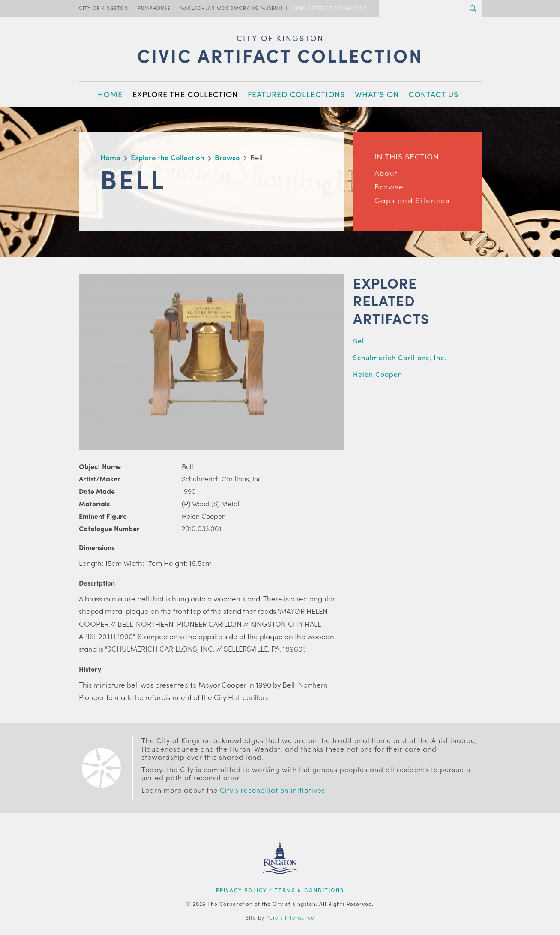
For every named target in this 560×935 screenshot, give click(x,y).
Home (110, 94)
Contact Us (434, 94)
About (386, 173)
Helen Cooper (377, 374)
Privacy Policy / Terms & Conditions (280, 890)
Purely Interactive (290, 917)
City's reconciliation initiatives (273, 790)
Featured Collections (296, 94)
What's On (377, 94)
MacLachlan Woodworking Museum (231, 8)
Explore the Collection (185, 94)
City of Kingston (103, 8)
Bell (360, 341)
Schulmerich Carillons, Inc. (400, 357)
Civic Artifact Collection (330, 8)
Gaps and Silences (412, 200)
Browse (389, 186)
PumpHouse (154, 8)
